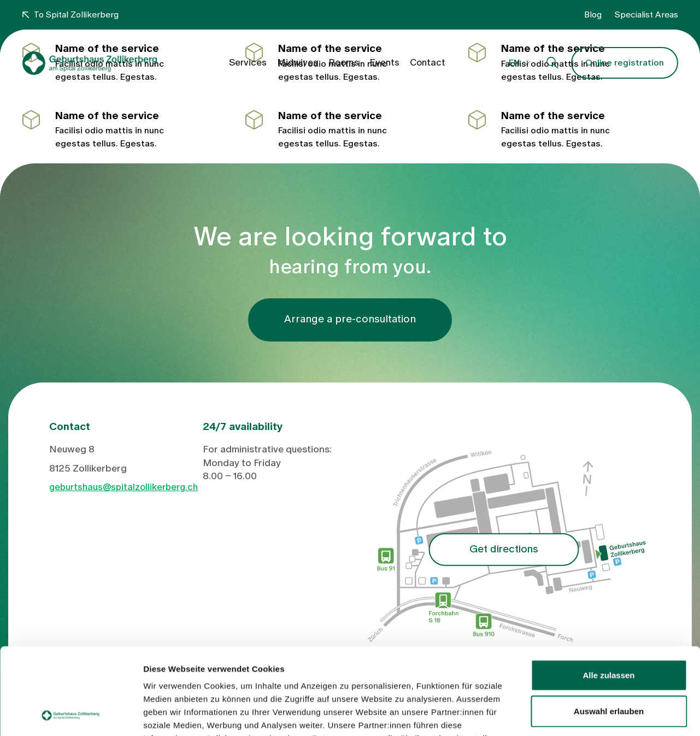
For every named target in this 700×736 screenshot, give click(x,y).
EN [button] (514, 63)
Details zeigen (581, 714)
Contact (428, 63)
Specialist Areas (646, 15)
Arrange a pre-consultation (350, 319)
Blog (593, 15)
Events (384, 63)
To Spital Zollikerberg (70, 15)
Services (248, 63)
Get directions (504, 549)
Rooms (344, 63)
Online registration (625, 63)
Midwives (298, 63)
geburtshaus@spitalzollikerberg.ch (123, 487)
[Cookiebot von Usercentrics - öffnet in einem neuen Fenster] (71, 715)
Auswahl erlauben (609, 630)
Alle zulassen (608, 594)
